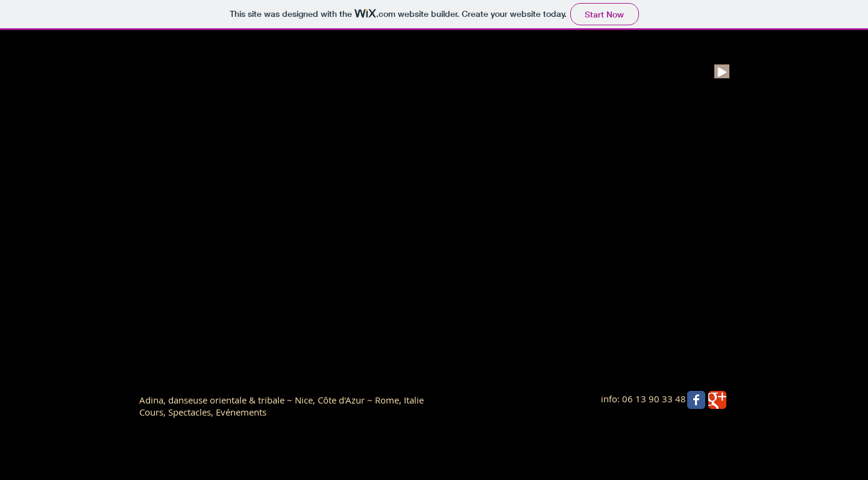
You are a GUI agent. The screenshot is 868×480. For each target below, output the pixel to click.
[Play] (722, 71)
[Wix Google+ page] (717, 400)
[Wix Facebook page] (696, 400)
